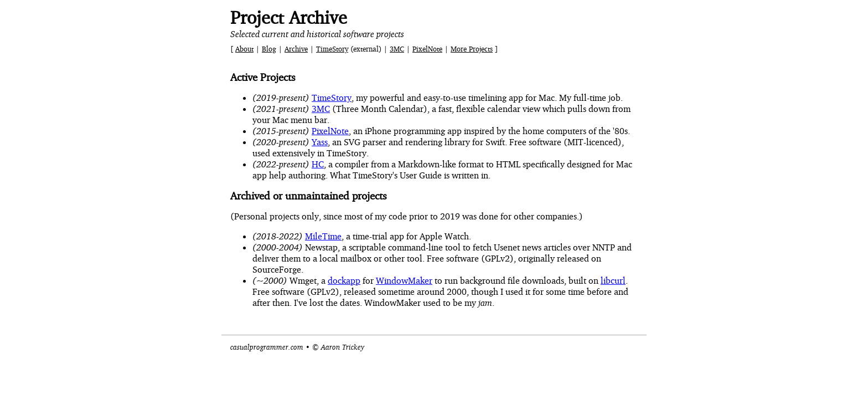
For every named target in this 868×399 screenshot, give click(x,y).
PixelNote (427, 49)
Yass (320, 142)
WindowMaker (404, 280)
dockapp (344, 280)
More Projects (472, 49)
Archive (296, 49)
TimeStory (332, 49)
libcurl (613, 280)
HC (318, 164)
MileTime (323, 236)
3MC (397, 49)
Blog (269, 49)
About (244, 49)
